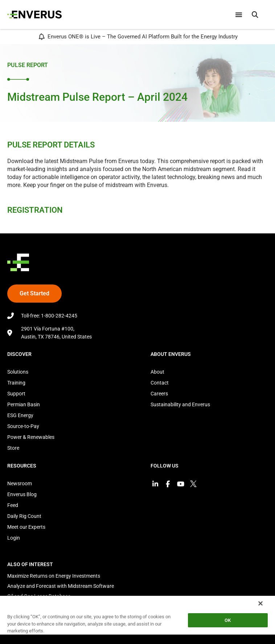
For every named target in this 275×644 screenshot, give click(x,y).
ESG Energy (20, 415)
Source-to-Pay (23, 426)
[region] (137, 620)
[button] (255, 14)
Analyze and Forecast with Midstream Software (61, 586)
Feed (13, 505)
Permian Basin (24, 404)
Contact (160, 383)
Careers (159, 394)
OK (228, 620)
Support (16, 394)
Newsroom (20, 483)
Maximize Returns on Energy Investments (54, 576)
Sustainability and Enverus (180, 404)
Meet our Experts (26, 527)
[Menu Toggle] (239, 14)
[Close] (260, 603)
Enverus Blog (22, 494)
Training (16, 383)
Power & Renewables (31, 437)
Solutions (18, 372)
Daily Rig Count (24, 516)
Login (14, 538)
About (157, 372)
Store (13, 448)
